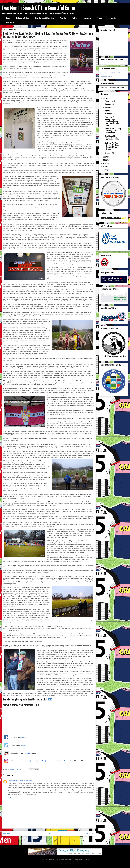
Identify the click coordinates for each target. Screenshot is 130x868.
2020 (105, 98)
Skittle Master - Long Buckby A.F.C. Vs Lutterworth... (113, 131)
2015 (105, 170)
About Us (113, 18)
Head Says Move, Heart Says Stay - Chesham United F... (113, 138)
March (108, 114)
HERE (50, 700)
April (107, 111)
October (108, 104)
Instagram (87, 18)
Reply (10, 797)
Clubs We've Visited (23, 18)
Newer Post (7, 833)
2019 (105, 157)
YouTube (63, 18)
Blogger (75, 864)
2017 (105, 163)
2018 (105, 160)
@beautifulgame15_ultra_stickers (57, 761)
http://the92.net (85, 859)
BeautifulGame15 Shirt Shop (45, 18)
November (109, 101)
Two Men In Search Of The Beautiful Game (38, 8)
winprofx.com (13, 781)
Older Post (90, 833)
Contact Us (10, 22)
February (109, 117)
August (108, 107)
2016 (105, 167)
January (108, 153)
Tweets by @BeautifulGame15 (112, 87)
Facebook (100, 18)
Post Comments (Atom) (53, 840)
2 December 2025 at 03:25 (25, 781)
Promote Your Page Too (106, 77)
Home (8, 18)
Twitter (75, 18)
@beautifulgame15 (36, 761)
